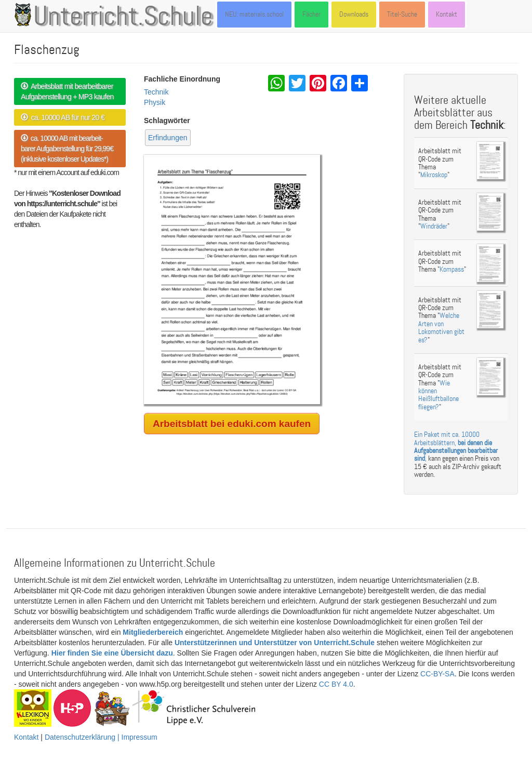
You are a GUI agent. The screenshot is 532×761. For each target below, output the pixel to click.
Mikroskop (434, 175)
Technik (156, 92)
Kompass (452, 269)
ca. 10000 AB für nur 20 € (63, 117)
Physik (155, 102)
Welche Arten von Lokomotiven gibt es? (441, 328)
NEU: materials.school (254, 14)
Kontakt (447, 14)
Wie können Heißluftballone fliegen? (438, 395)
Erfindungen (168, 138)
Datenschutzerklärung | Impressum (101, 737)
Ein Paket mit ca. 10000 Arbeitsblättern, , (456, 446)
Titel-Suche (402, 14)
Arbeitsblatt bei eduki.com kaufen (232, 424)
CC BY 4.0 (336, 684)
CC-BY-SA (437, 674)
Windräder (434, 226)
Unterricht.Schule (123, 17)
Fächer (311, 14)
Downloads (354, 14)
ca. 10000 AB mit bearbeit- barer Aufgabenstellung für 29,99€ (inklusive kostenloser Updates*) (67, 149)
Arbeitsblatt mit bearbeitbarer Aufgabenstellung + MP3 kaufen (67, 91)
